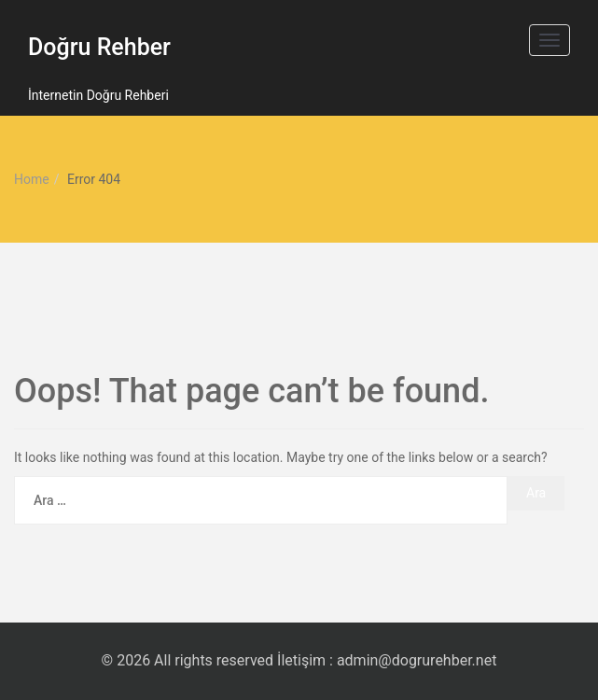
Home (32, 179)
